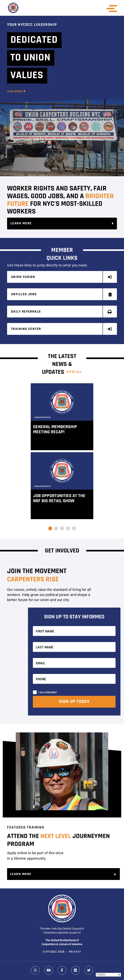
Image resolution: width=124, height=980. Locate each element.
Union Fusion (62, 277)
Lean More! (16, 91)
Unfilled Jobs (62, 294)
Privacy (75, 952)
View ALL (74, 372)
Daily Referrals (62, 312)
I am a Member (48, 692)
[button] (50, 528)
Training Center (62, 329)
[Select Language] (108, 975)
